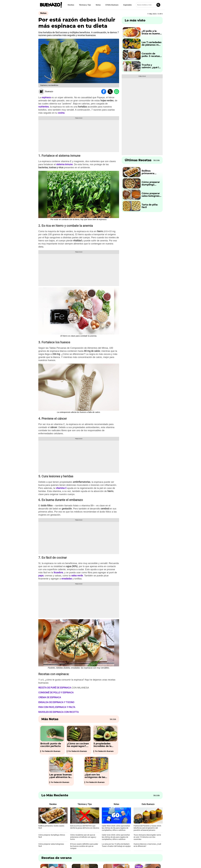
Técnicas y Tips (85, 5)
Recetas (71, 5)
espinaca (46, 97)
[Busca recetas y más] (149, 5)
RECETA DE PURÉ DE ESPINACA (55, 688)
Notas (98, 5)
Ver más (113, 719)
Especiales (127, 5)
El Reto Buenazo (112, 5)
